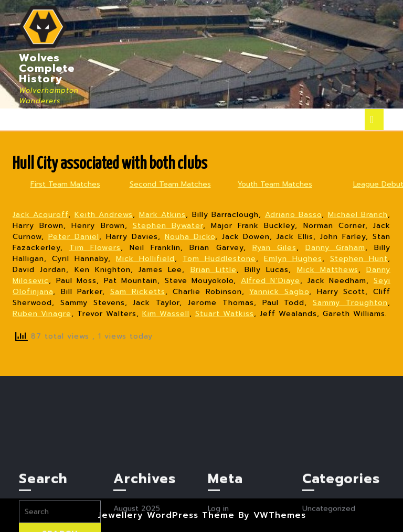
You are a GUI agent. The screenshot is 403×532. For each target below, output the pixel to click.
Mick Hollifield (145, 259)
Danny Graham (335, 248)
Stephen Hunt (359, 259)
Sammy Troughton (350, 303)
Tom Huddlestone (219, 259)
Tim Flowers (95, 248)
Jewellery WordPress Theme (166, 515)
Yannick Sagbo (279, 292)
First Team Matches (65, 184)
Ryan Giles (274, 248)
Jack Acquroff (40, 215)
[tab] (374, 120)
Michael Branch (358, 215)
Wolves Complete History (47, 68)
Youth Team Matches (275, 184)
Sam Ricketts (138, 292)
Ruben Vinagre (42, 314)
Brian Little (214, 270)
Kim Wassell (166, 314)
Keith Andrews (104, 215)
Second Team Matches (170, 184)
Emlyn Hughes (293, 259)
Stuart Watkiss (225, 314)
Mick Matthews (328, 270)
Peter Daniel (74, 237)
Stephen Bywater (168, 226)
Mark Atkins (162, 215)
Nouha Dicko (190, 237)
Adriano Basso (293, 215)
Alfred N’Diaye (271, 281)
